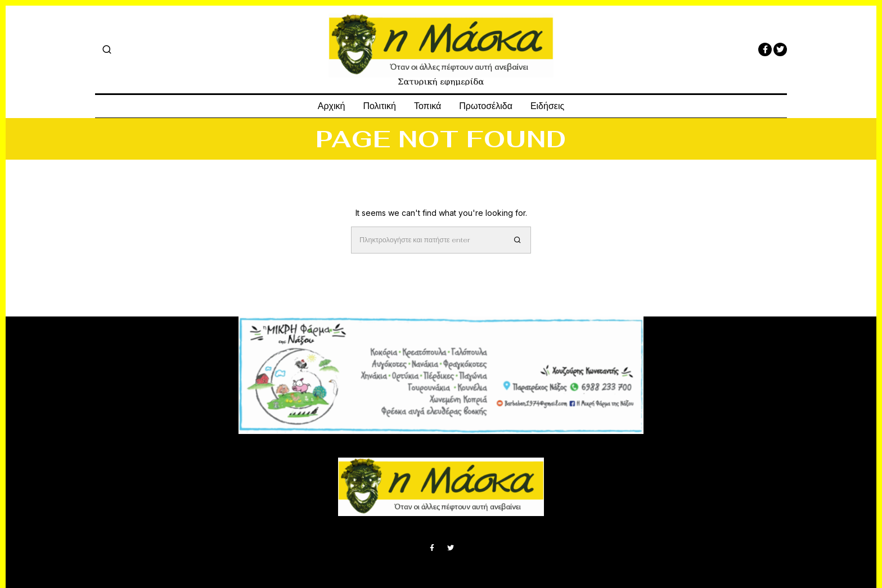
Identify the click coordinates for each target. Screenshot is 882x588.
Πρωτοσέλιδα (486, 106)
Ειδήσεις (547, 106)
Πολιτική (379, 106)
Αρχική (332, 106)
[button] (517, 240)
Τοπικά (427, 106)
